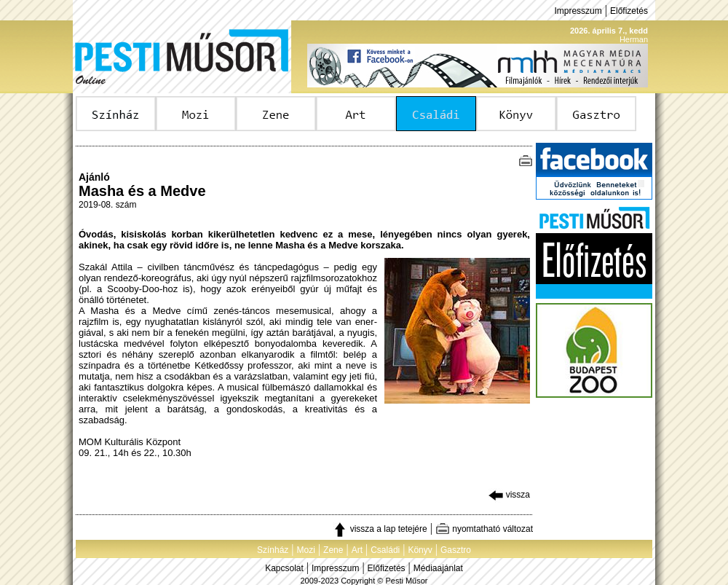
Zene (333, 550)
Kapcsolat (284, 568)
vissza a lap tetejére (380, 529)
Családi (385, 550)
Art (357, 550)
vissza (509, 495)
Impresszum (578, 11)
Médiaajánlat (438, 568)
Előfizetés (629, 11)
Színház (273, 550)
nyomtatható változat (484, 529)
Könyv (420, 550)
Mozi (306, 550)
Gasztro (456, 550)
